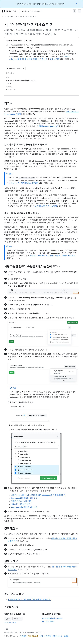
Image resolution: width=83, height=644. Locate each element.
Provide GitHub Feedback (52, 618)
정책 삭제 (11, 561)
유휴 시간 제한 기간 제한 (21, 504)
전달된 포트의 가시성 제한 (21, 501)
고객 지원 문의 (48, 621)
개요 (8, 103)
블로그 (66, 636)
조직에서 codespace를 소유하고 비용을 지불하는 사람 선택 (52, 256)
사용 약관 (23, 636)
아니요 (18, 619)
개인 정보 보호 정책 (10, 623)
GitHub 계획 (55, 59)
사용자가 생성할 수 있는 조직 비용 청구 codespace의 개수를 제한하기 (38, 495)
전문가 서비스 (57, 636)
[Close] (77, 4)
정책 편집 (11, 528)
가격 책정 (48, 636)
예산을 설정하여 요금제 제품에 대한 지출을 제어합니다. (29, 599)
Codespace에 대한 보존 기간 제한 (24, 507)
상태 (41, 636)
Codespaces (9, 16)
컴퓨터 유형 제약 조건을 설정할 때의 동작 (26, 144)
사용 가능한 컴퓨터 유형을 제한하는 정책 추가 (32, 266)
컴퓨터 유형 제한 (30, 16)
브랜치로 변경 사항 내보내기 (46, 206)
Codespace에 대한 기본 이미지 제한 (25, 498)
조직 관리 (19, 16)
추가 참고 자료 (14, 594)
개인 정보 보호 (33, 636)
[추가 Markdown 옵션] (24, 68)
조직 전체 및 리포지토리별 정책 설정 (23, 213)
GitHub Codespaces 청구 (49, 126)
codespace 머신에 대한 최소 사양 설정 (24, 183)
